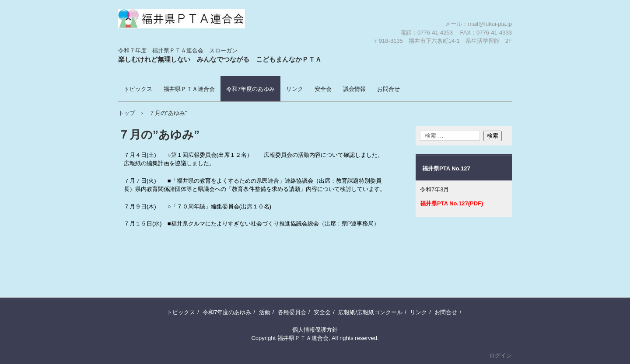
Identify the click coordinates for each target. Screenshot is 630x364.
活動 (265, 312)
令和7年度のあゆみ (250, 89)
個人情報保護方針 (315, 330)
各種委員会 (292, 312)
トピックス (138, 89)
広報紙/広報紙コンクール (370, 312)
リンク (295, 89)
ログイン (500, 355)
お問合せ (388, 89)
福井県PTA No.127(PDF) (451, 203)
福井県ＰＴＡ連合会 (169, 46)
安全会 (323, 89)
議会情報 (354, 89)
